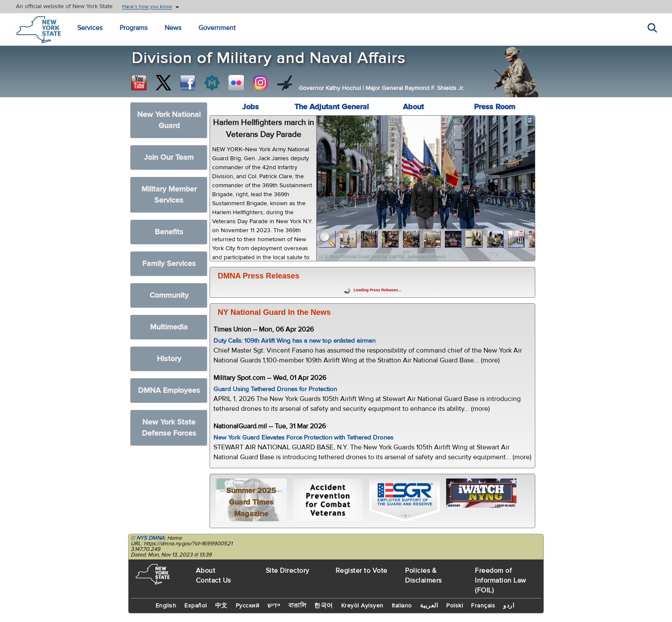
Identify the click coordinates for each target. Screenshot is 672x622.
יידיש (274, 606)
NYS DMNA (150, 538)
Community (169, 295)
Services (90, 28)
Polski (454, 606)
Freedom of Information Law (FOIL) (501, 580)
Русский (248, 606)
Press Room (495, 107)
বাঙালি (297, 606)
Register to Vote (361, 571)
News (173, 28)
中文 (221, 606)
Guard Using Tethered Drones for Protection (275, 389)
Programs (133, 28)
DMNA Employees (169, 390)
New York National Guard (169, 120)
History (169, 359)
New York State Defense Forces (169, 428)
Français (483, 606)
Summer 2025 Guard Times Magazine (251, 502)
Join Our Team (169, 157)
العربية (429, 606)
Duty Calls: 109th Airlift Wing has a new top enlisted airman (294, 341)
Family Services (169, 264)
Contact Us (213, 580)
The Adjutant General (332, 107)
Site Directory (288, 571)
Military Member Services (169, 195)
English (166, 606)
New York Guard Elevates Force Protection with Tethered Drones (303, 438)
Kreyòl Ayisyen (362, 606)
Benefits (169, 232)
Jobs (250, 107)
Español (196, 606)
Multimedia (169, 327)
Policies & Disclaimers (423, 576)
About (413, 107)
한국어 (324, 606)
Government (217, 28)
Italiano (402, 606)
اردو (509, 606)
